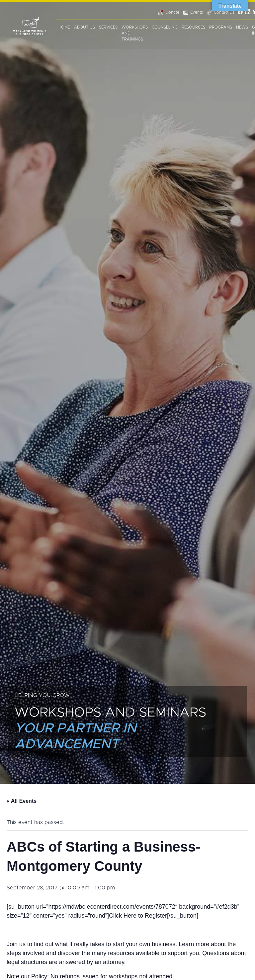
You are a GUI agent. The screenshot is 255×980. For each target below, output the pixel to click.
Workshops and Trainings (135, 33)
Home (64, 27)
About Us (85, 27)
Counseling (165, 27)
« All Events (22, 801)
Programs (221, 27)
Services (108, 27)
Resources (193, 27)
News (242, 27)
